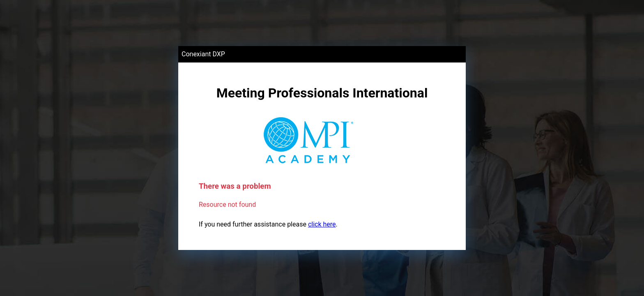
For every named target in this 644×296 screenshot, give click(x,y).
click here (322, 224)
